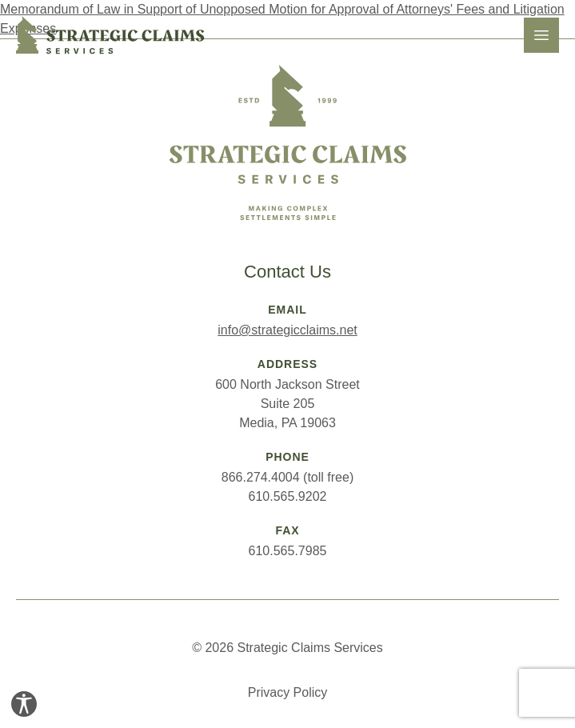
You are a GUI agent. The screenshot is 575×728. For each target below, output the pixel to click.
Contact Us (287, 272)
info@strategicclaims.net (287, 330)
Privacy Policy (288, 692)
